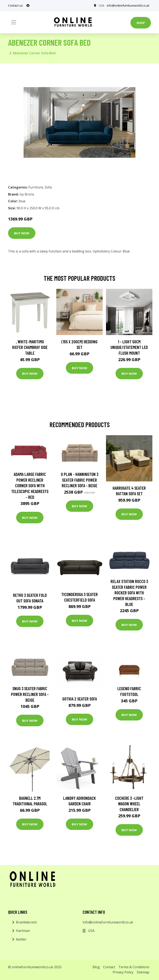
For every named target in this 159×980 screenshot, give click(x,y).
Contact (109, 967)
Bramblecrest (26, 922)
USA (102, 5)
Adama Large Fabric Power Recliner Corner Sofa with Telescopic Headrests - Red (30, 485)
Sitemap (143, 972)
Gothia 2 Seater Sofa (80, 699)
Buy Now (22, 233)
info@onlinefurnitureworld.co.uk (128, 5)
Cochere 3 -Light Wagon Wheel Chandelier (129, 804)
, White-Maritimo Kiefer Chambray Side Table (30, 347)
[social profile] (28, 6)
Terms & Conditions (134, 967)
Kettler (21, 939)
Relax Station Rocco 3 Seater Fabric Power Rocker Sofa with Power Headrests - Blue (129, 593)
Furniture (36, 187)
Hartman (23, 931)
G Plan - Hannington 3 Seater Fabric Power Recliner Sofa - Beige (80, 480)
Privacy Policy (123, 972)
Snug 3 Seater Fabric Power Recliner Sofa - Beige (30, 694)
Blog (96, 967)
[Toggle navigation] (14, 22)
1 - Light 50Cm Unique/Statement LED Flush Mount (129, 347)
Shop (141, 23)
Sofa (48, 187)
